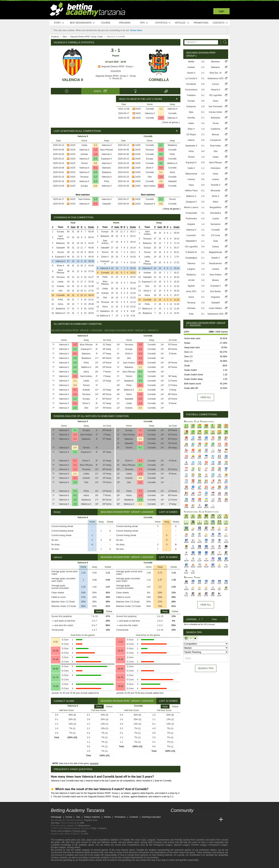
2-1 (95, 159)
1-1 (161, 109)
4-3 (161, 168)
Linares (215, 179)
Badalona (107, 172)
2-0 (95, 172)
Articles (182, 23)
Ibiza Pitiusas (107, 150)
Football (126, 840)
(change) (211, 624)
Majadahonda (216, 252)
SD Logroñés (215, 95)
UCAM (191, 280)
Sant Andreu (84, 199)
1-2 (95, 150)
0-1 (95, 168)
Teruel (216, 123)
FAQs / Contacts (99, 828)
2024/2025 (116, 71)
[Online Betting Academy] (194, 820)
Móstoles (215, 62)
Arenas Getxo (215, 112)
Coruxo (216, 84)
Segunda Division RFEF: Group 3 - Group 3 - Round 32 (116, 77)
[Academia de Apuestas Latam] (208, 820)
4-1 (140, 385)
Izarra (191, 297)
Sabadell (107, 204)
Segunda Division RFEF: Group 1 (116, 67)
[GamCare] (82, 865)
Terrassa (84, 177)
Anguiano (216, 297)
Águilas (191, 286)
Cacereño (191, 235)
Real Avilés (215, 146)
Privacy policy (80, 831)
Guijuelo (191, 224)
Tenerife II (216, 185)
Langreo (191, 269)
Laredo (215, 219)
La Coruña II (191, 78)
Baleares (106, 168)
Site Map (55, 823)
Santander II (191, 146)
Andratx (84, 154)
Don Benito (215, 291)
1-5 (203, 275)
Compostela (191, 213)
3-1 (203, 213)
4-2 (161, 154)
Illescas (215, 135)
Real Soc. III (215, 73)
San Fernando (215, 106)
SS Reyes (191, 135)
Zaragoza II (191, 202)
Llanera (215, 269)
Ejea (191, 112)
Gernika (191, 118)
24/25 (138, 109)
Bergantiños (215, 207)
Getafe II (215, 258)
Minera (216, 280)
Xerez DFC (191, 291)
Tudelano (191, 95)
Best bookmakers (82, 23)
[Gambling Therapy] (86, 865)
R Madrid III (191, 252)
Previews (125, 23)
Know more (136, 30)
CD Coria (215, 235)
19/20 (138, 113)
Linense (191, 179)
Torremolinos (191, 90)
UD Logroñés (191, 247)
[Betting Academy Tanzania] (174, 820)
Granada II (216, 286)
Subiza (216, 247)
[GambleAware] (60, 865)
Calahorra (216, 129)
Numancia (215, 224)
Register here (91, 820)
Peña (107, 181)
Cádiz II (191, 168)
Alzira (172, 172)
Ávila (215, 241)
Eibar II (191, 129)
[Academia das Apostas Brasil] (187, 820)
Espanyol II (106, 159)
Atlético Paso (191, 191)
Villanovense (191, 174)
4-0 (161, 186)
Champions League (218, 845)
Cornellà (159, 80)
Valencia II (72, 80)
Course (106, 23)
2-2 (95, 145)
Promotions (201, 23)
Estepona (191, 106)
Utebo (191, 123)
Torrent (84, 163)
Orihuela (191, 308)
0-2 (203, 308)
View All (206, 605)
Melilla (191, 62)
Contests (220, 23)
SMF (82, 823)
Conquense (215, 140)
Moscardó (216, 191)
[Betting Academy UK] (214, 820)
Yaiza (191, 185)
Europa (84, 186)
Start (59, 23)
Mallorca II (172, 163)
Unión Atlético (215, 308)
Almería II (215, 90)
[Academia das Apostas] (180, 820)
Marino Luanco (191, 207)
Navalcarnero (215, 263)
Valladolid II (191, 241)
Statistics (163, 23)
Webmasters (84, 826)
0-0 (95, 163)
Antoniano (215, 168)
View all (206, 397)
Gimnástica (215, 213)
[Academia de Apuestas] (201, 820)
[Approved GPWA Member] (74, 865)
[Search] (224, 42)
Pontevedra (191, 219)
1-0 (161, 118)
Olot (150, 177)
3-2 (161, 163)
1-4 (203, 224)
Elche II (150, 168)
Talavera (191, 263)
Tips (144, 23)
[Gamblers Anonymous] (91, 865)
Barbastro (215, 118)
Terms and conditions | (62, 831)
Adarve (191, 140)
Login (221, 11)
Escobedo (191, 84)
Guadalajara (191, 258)
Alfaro (215, 202)
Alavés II (191, 73)
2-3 (95, 199)
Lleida (84, 145)
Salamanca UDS (216, 78)
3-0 (203, 90)
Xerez (215, 174)
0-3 (95, 204)
